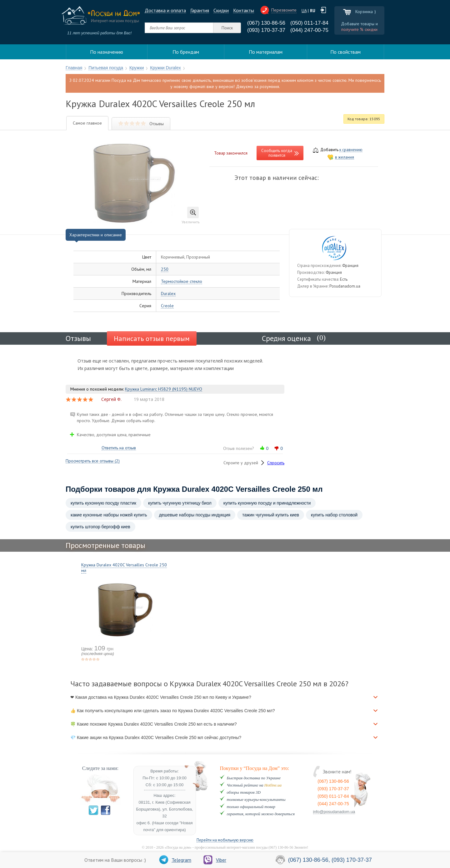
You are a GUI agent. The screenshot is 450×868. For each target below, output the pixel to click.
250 (165, 269)
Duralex (168, 294)
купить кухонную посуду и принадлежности (267, 503)
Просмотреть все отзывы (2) (93, 461)
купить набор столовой (334, 515)
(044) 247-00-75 (309, 30)
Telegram (175, 860)
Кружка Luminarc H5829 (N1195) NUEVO (164, 389)
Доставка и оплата (165, 10)
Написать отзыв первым (152, 338)
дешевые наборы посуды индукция (195, 515)
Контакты (244, 10)
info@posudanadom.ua (334, 812)
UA (304, 11)
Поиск (227, 28)
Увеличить (191, 215)
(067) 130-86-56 (266, 23)
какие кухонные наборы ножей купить (109, 515)
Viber (215, 860)
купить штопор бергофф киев (100, 527)
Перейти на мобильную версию (225, 840)
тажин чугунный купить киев (271, 515)
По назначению (107, 52)
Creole (167, 306)
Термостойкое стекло (182, 281)
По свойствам (345, 52)
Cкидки (221, 10)
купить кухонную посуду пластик (103, 503)
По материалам (266, 52)
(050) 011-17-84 (309, 23)
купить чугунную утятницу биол (180, 503)
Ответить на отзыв (119, 448)
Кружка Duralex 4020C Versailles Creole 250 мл (124, 568)
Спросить (276, 463)
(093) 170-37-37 (266, 30)
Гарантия (200, 10)
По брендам (186, 52)
